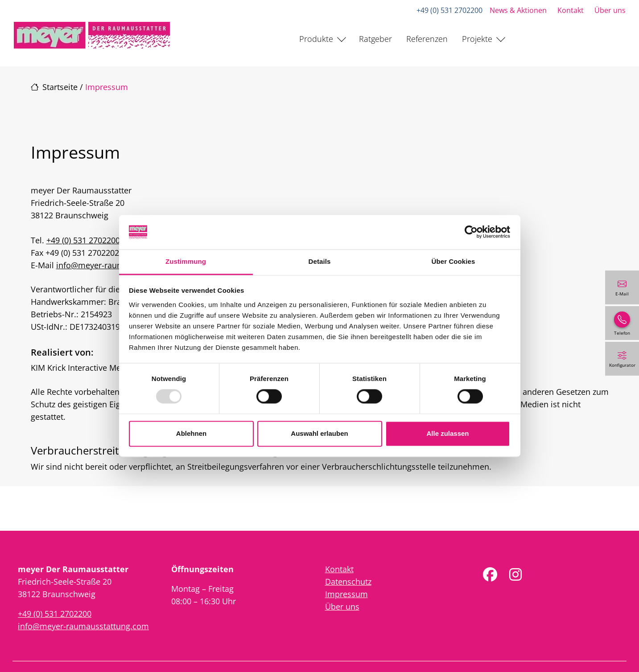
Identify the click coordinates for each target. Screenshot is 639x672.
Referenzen (427, 39)
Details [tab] (320, 261)
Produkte (316, 39)
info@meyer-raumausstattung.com (83, 626)
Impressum (346, 594)
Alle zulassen (447, 433)
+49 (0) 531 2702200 (449, 10)
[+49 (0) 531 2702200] (622, 323)
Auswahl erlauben (319, 433)
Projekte (477, 39)
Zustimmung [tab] (186, 261)
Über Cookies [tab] (453, 261)
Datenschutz (348, 582)
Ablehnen (191, 433)
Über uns (610, 10)
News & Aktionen (518, 10)
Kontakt (571, 10)
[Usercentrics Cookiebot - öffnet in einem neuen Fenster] (471, 232)
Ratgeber (375, 39)
